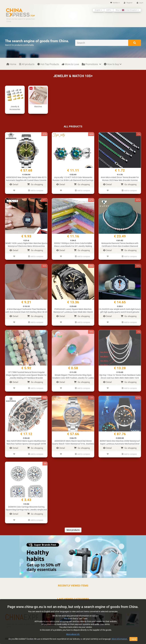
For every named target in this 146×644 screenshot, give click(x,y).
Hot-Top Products (48, 64)
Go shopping (35, 184)
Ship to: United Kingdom (127, 10)
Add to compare (36, 190)
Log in (140, 3)
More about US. (73, 642)
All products (27, 64)
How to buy (113, 64)
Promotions (91, 64)
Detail (14, 184)
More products (73, 526)
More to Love (70, 64)
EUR (109, 10)
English (98, 10)
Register (128, 3)
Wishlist (115, 3)
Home (11, 64)
